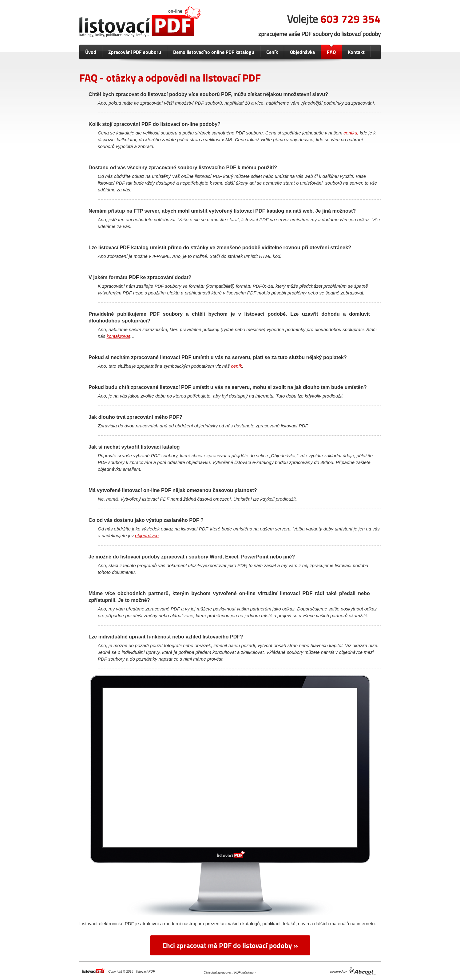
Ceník (272, 52)
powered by (339, 972)
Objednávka (302, 52)
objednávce (147, 536)
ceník (236, 366)
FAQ (331, 52)
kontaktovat (118, 336)
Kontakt (356, 52)
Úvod (91, 52)
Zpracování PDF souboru (135, 52)
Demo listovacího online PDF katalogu (214, 52)
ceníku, (351, 133)
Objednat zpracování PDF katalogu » (230, 972)
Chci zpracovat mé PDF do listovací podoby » (230, 945)
